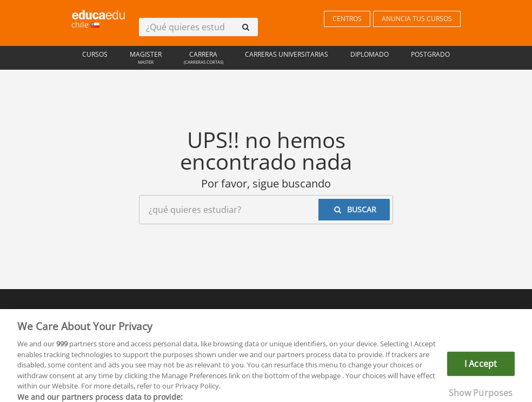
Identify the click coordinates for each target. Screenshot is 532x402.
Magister (146, 59)
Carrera (203, 59)
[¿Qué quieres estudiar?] (186, 27)
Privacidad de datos (250, 315)
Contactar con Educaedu (338, 315)
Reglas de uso (178, 315)
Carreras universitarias (287, 54)
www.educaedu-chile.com (352, 341)
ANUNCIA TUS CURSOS (417, 19)
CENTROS (347, 19)
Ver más (379, 393)
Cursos (95, 54)
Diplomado (370, 54)
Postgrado (430, 54)
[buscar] (245, 27)
